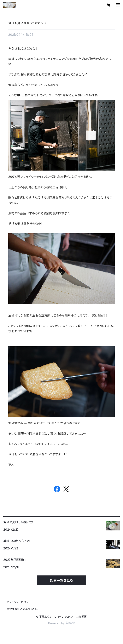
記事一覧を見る (61, 580)
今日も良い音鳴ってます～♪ (27, 23)
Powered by (61, 623)
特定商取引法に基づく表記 (22, 609)
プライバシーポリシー (19, 602)
